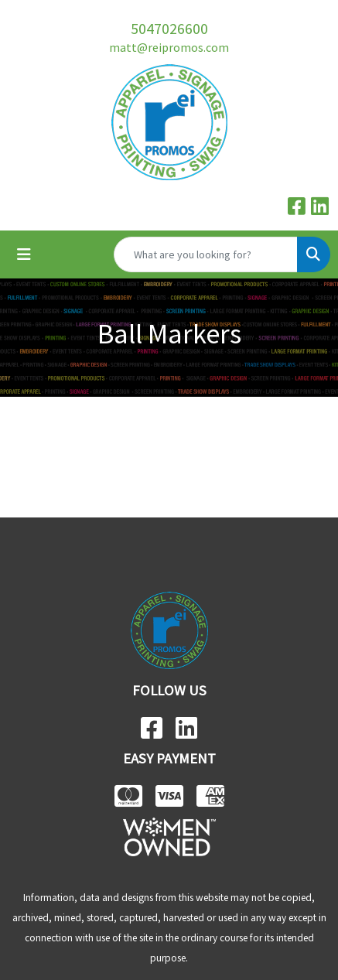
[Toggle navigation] (24, 254)
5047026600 (169, 28)
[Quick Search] (206, 254)
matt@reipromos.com (169, 47)
